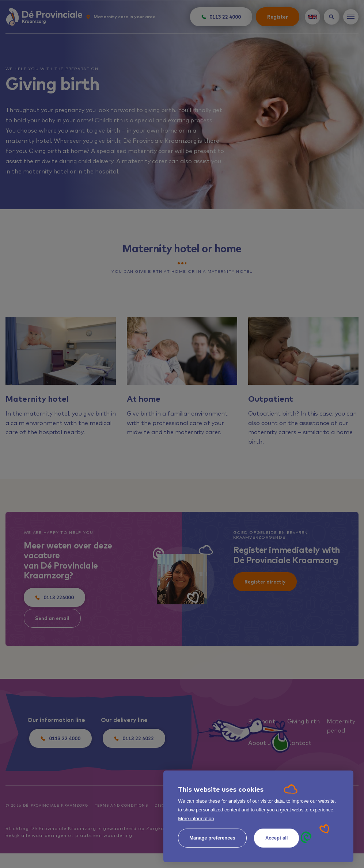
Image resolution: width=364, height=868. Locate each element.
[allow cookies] (276, 838)
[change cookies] (212, 838)
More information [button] (196, 819)
